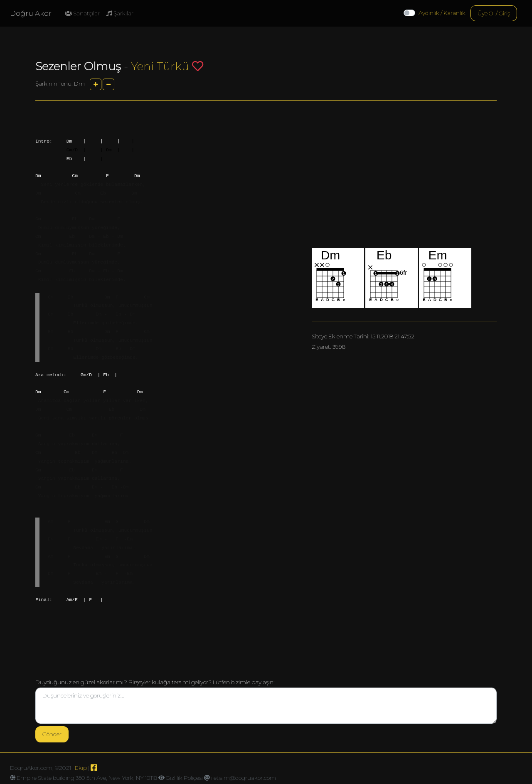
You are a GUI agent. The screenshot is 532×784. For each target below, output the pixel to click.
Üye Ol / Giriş (494, 13)
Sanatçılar (82, 13)
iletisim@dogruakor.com (244, 778)
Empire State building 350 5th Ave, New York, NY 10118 (87, 778)
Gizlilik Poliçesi (184, 778)
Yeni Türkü (160, 66)
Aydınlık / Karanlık (442, 13)
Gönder (52, 734)
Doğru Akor (31, 13)
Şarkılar (120, 13)
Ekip (81, 768)
